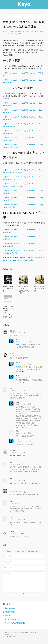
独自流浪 (13, 331)
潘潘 (11, 389)
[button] (5, 590)
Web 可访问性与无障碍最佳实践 (14, 623)
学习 (11, 462)
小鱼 (11, 478)
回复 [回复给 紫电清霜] (24, 453)
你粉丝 (18, 362)
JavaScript (26, 32)
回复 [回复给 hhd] (24, 520)
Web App (11, 34)
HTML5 (37, 32)
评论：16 (18, 34)
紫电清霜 (13, 451)
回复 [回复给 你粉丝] (30, 364)
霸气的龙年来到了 (9, 612)
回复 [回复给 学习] (24, 464)
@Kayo (18, 436)
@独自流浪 (20, 345)
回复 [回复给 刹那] (24, 504)
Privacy (34, 632)
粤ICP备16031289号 (10, 637)
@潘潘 (18, 407)
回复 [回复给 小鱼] (24, 480)
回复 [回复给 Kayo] (30, 342)
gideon (12, 532)
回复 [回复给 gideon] (23, 534)
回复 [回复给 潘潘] (24, 391)
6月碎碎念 (6, 616)
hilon (11, 490)
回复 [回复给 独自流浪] (24, 333)
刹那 (11, 502)
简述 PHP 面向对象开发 (11, 619)
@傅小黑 (19, 367)
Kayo (17, 340)
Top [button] (10, 634)
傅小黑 (12, 353)
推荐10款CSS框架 (9, 608)
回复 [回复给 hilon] (24, 492)
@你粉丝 (19, 380)
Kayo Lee (11, 258)
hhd (11, 518)
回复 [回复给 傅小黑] (24, 355)
